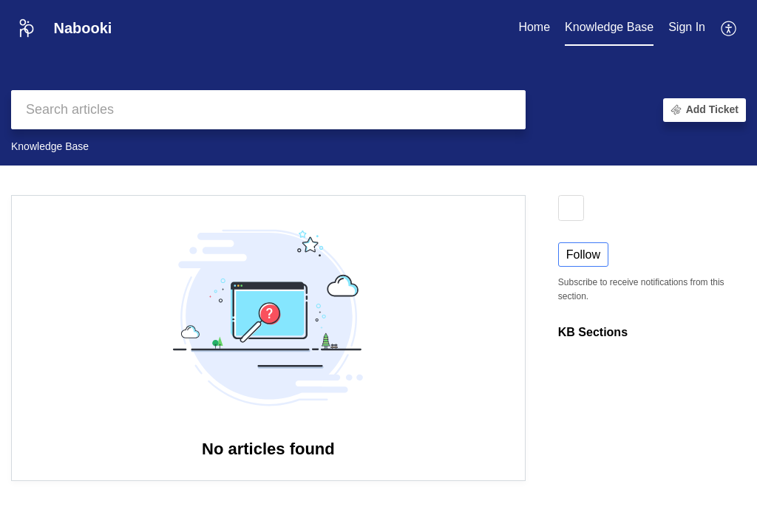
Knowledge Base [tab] (609, 27)
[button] (729, 28)
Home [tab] (534, 27)
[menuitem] (687, 28)
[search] (268, 110)
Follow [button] (583, 255)
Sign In (687, 27)
